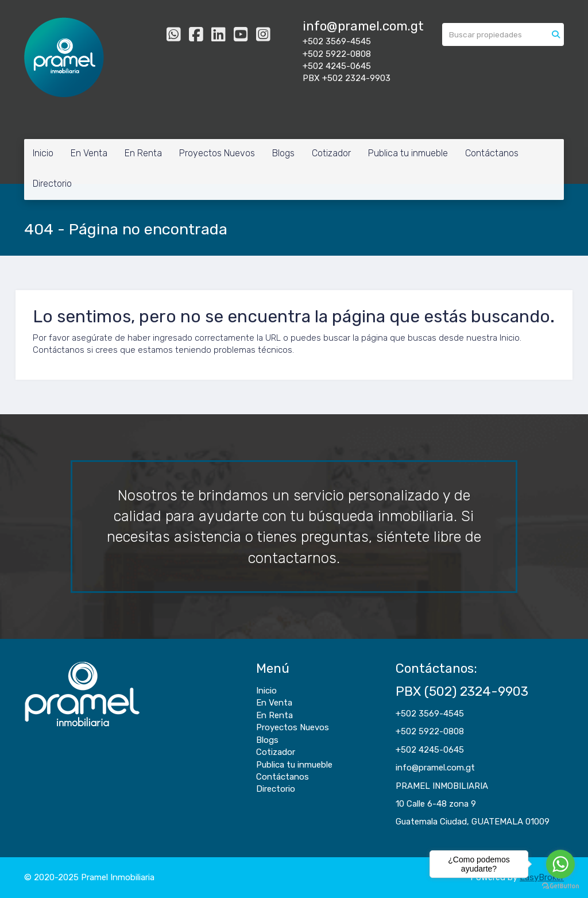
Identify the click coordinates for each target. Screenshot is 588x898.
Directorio (52, 184)
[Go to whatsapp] (560, 864)
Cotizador (331, 153)
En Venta (89, 153)
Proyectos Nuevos (217, 153)
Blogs (283, 153)
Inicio (43, 153)
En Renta (143, 153)
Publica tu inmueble (408, 153)
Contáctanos (492, 153)
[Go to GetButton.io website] (560, 886)
